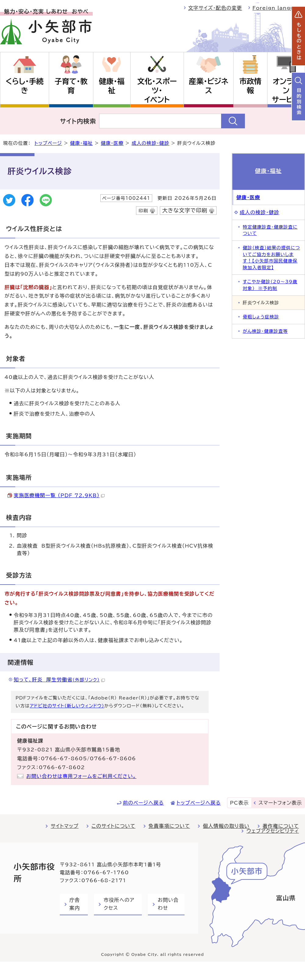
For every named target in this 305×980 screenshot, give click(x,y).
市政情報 (250, 86)
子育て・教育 (71, 86)
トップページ (48, 143)
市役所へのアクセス (119, 904)
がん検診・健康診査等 (265, 331)
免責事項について (169, 826)
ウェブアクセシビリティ (273, 831)
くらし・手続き (24, 86)
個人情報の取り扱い (226, 826)
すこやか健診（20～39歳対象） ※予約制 (270, 285)
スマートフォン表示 (280, 803)
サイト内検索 (78, 121)
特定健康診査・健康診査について (270, 230)
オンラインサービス (286, 90)
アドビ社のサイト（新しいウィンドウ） (67, 706)
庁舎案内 (75, 904)
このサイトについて (113, 826)
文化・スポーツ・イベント (157, 90)
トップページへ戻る (199, 803)
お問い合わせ (168, 904)
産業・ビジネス (209, 86)
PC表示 (239, 803)
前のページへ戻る (144, 803)
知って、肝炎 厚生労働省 (59, 680)
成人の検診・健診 (151, 143)
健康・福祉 (112, 86)
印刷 (143, 211)
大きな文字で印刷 (185, 210)
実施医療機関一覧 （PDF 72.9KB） (59, 495)
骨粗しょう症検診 (261, 317)
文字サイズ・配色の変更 (215, 8)
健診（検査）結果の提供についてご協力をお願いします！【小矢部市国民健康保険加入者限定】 (271, 258)
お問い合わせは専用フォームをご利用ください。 (81, 776)
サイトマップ (65, 826)
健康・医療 (112, 143)
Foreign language (279, 8)
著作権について (281, 826)
